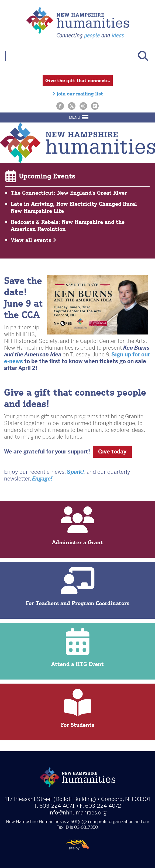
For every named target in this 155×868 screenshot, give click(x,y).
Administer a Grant (77, 526)
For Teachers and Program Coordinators (77, 587)
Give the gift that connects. (78, 80)
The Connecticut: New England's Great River (69, 193)
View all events (34, 240)
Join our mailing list (78, 94)
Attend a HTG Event (77, 648)
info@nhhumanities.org (77, 813)
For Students (77, 709)
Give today (112, 452)
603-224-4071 (57, 806)
